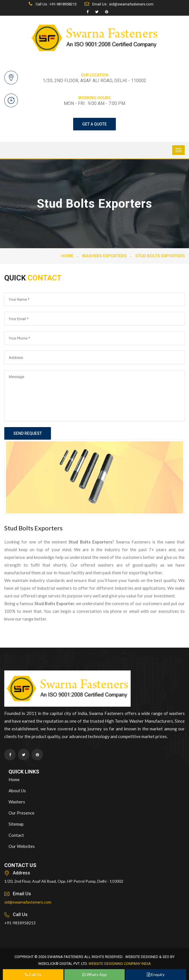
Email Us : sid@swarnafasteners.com (119, 4)
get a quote (94, 124)
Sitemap (16, 824)
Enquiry (156, 974)
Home (67, 256)
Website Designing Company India (120, 964)
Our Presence (21, 813)
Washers (17, 802)
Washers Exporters (104, 256)
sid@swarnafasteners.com (28, 902)
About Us (17, 791)
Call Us (33, 974)
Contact (16, 835)
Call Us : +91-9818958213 (53, 4)
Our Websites (22, 846)
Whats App (94, 974)
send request (28, 433)
